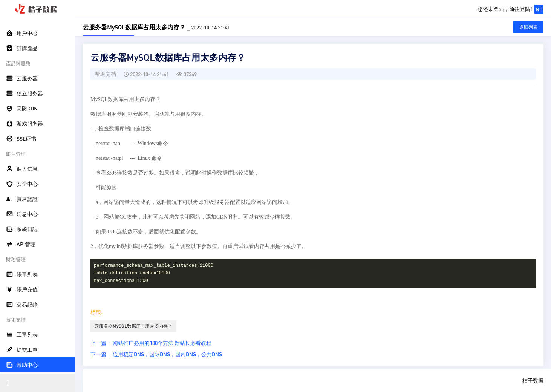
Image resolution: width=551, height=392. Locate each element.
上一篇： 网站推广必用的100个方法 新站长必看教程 (151, 343)
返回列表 (528, 27)
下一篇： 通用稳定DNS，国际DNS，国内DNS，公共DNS (156, 354)
